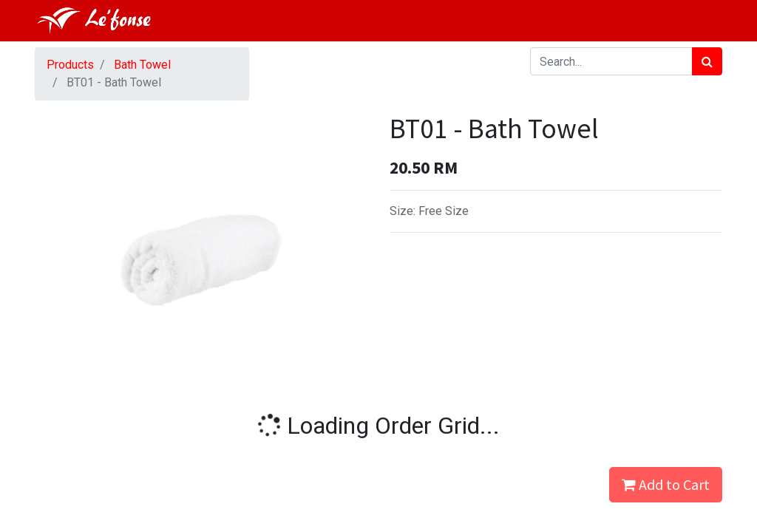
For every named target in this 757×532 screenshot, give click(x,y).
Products (70, 65)
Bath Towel (142, 65)
